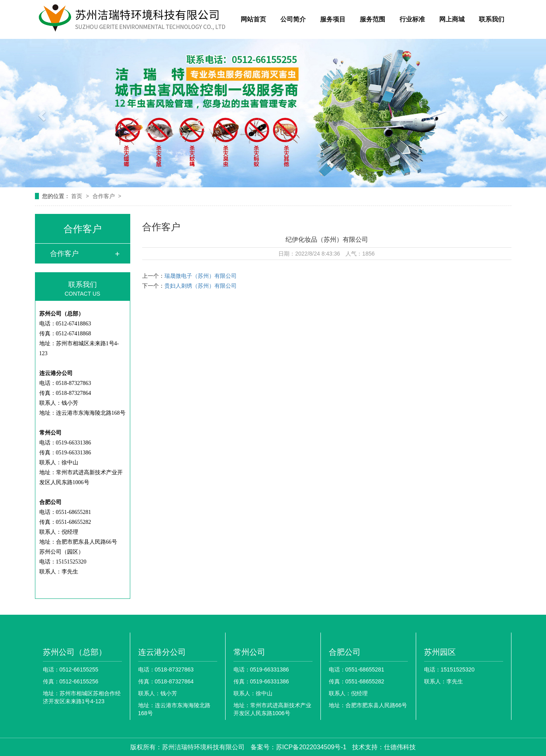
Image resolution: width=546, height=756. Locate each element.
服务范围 (372, 19)
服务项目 (333, 19)
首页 (77, 196)
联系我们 (492, 19)
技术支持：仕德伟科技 (384, 747)
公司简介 (293, 19)
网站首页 (253, 19)
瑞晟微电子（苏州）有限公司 (201, 276)
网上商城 (452, 19)
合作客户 (104, 196)
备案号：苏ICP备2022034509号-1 (299, 747)
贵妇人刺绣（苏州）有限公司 (201, 286)
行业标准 (412, 19)
